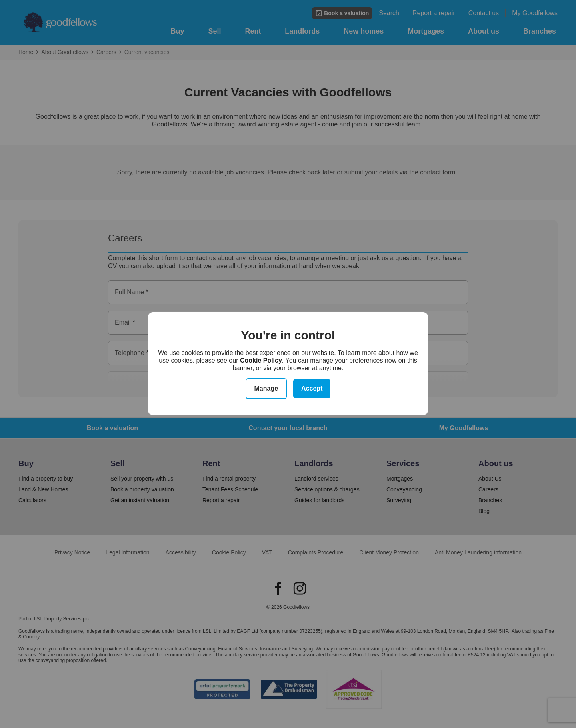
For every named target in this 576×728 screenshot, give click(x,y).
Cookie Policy (261, 360)
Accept (312, 388)
